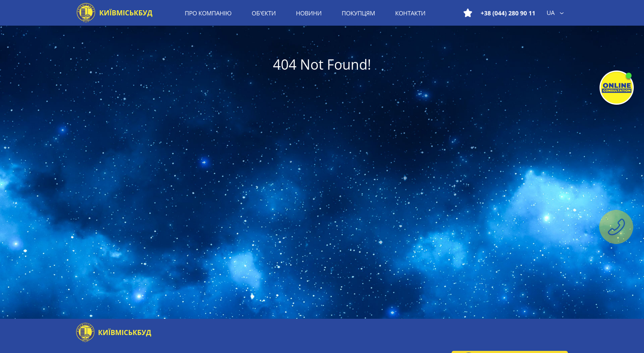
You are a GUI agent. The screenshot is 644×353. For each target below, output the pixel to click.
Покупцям (358, 13)
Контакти (410, 13)
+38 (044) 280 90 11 (508, 13)
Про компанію (208, 13)
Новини (309, 13)
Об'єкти (264, 13)
